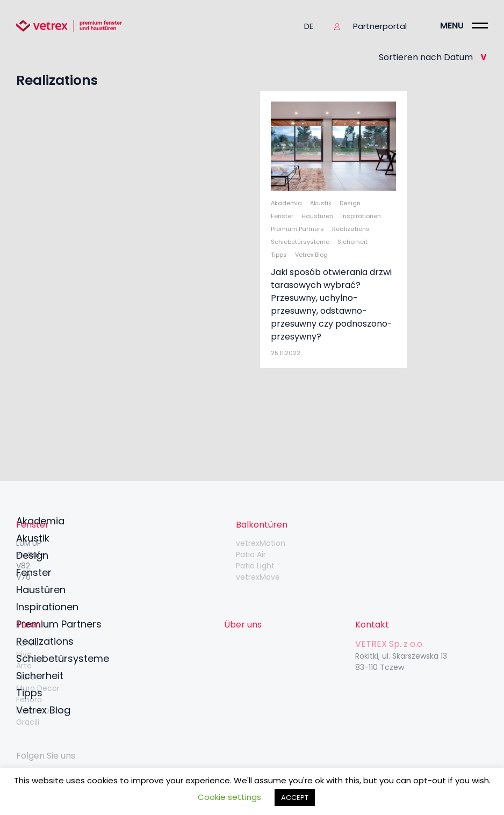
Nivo (24, 654)
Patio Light (255, 566)
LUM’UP (29, 543)
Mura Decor (38, 688)
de (309, 26)
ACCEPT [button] (295, 798)
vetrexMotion (261, 543)
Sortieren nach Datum (433, 57)
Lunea (27, 643)
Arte (24, 666)
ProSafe (31, 554)
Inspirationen (47, 607)
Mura (26, 677)
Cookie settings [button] (229, 797)
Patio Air (251, 554)
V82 (23, 566)
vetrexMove (258, 577)
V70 (23, 577)
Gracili (28, 722)
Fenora (29, 699)
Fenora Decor (41, 711)
